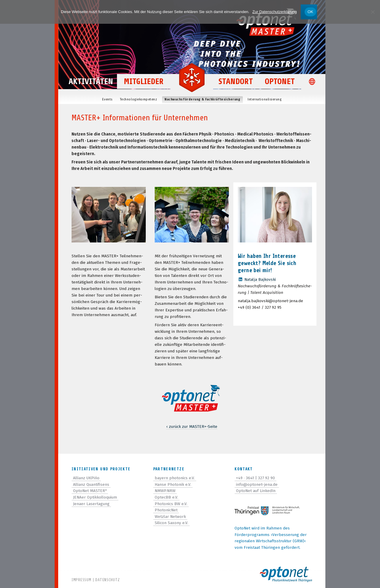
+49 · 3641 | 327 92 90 (255, 478)
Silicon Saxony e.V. (171, 523)
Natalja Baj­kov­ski (260, 279)
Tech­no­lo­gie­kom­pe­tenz (139, 99)
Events (107, 99)
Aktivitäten (91, 82)
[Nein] (373, 12)
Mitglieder (144, 82)
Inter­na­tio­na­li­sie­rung (265, 99)
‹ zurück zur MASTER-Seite (192, 427)
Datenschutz (108, 580)
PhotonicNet (166, 510)
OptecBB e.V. (166, 497)
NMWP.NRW (165, 491)
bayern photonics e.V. (175, 478)
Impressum (81, 580)
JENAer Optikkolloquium (95, 497)
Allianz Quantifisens (91, 484)
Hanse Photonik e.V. (173, 484)
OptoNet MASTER (90, 491)
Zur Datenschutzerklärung (275, 12)
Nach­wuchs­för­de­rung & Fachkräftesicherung (202, 99)
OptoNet (280, 82)
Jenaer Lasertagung (91, 504)
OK (310, 12)
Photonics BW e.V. (171, 504)
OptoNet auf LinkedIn (256, 491)
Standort (236, 82)
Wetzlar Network (170, 517)
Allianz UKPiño (86, 478)
